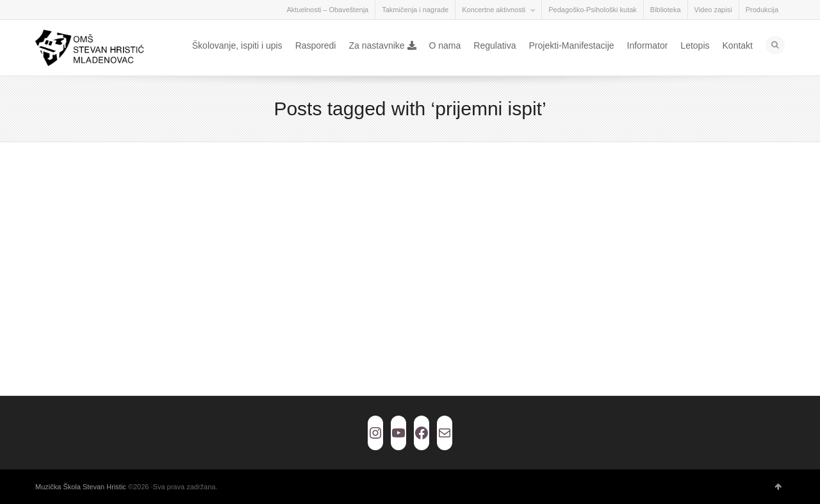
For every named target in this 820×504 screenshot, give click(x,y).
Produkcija (762, 10)
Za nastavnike (382, 45)
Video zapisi (713, 10)
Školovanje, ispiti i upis (237, 45)
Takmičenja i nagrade (415, 10)
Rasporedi (316, 45)
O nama (445, 45)
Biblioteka (666, 10)
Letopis (695, 45)
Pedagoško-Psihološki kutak (593, 10)
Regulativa (495, 45)
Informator (648, 45)
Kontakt (738, 45)
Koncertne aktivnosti (494, 10)
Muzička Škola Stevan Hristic (81, 487)
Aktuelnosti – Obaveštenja (327, 10)
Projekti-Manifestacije (571, 45)
